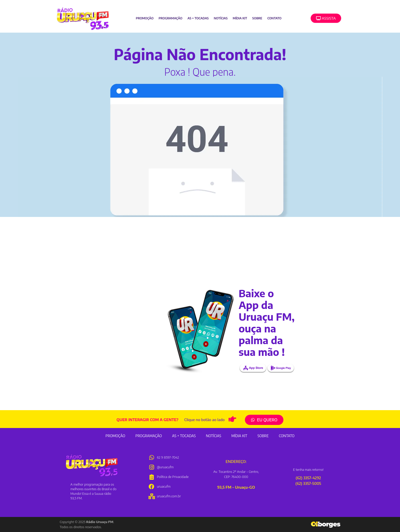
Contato (274, 18)
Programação (171, 18)
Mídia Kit (240, 18)
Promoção (145, 18)
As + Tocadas (198, 18)
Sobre (257, 18)
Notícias (221, 18)
